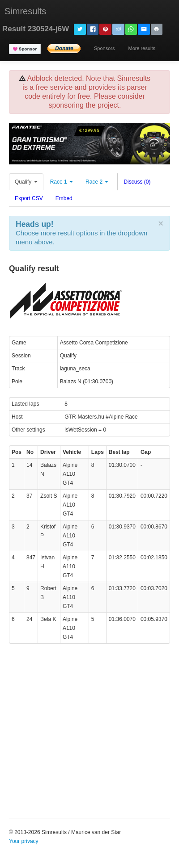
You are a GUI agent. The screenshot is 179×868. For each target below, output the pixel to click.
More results (142, 48)
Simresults (25, 11)
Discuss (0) (137, 182)
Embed (64, 198)
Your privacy (24, 841)
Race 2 (97, 182)
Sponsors (104, 48)
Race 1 (62, 182)
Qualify (26, 182)
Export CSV (29, 198)
